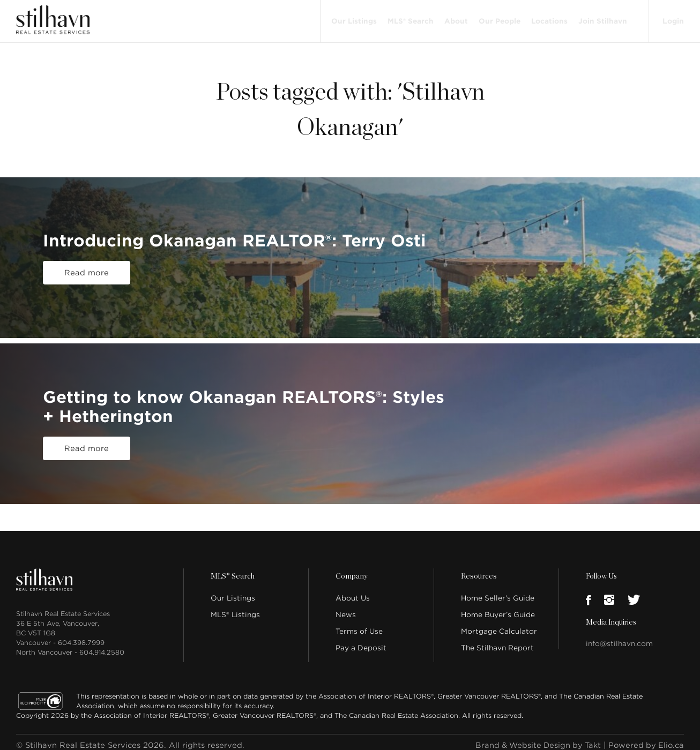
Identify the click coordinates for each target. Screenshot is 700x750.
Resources (478, 570)
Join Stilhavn (602, 17)
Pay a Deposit (361, 642)
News (346, 608)
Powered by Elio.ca (645, 739)
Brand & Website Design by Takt (534, 739)
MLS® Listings (235, 608)
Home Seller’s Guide (498, 592)
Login (673, 17)
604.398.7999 (81, 636)
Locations (548, 17)
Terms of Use (359, 625)
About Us (353, 592)
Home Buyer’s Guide (498, 608)
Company (351, 570)
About (455, 17)
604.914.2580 (102, 646)
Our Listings (353, 17)
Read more (87, 266)
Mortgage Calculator (499, 625)
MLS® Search (409, 17)
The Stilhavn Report (497, 642)
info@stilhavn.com (619, 637)
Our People (498, 17)
